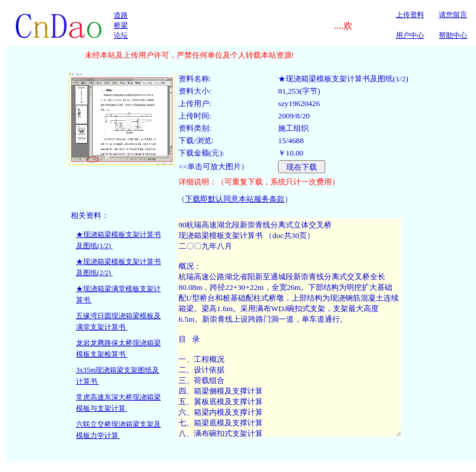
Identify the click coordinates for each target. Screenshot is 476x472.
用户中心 (410, 35)
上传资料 (410, 15)
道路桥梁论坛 (121, 25)
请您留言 (453, 15)
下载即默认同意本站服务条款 (235, 199)
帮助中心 (453, 35)
